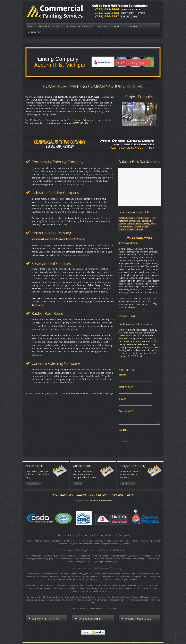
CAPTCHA (124, 430)
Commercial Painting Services (100, 501)
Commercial (74, 394)
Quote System (51, 394)
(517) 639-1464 (81, 123)
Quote (78, 484)
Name (123, 375)
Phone (123, 399)
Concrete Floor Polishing (130, 342)
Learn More (128, 484)
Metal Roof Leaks (87, 352)
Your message (126, 411)
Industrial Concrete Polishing (95, 394)
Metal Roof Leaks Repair (138, 344)
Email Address (126, 387)
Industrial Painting (127, 339)
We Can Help (34, 484)
